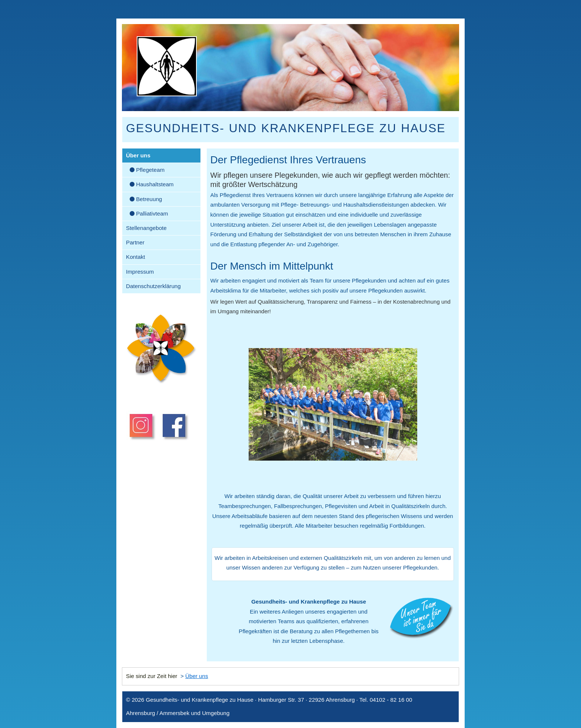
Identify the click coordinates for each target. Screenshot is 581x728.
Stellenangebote (146, 228)
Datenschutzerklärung (153, 286)
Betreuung (146, 199)
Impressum (140, 272)
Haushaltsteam (152, 184)
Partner (135, 242)
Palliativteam (149, 213)
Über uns (138, 155)
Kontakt (136, 257)
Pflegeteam (147, 170)
